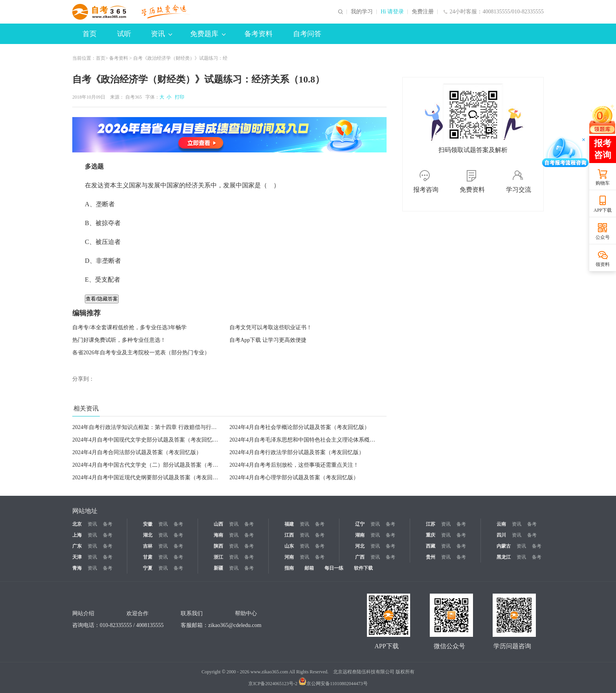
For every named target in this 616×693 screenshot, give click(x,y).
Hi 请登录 (392, 12)
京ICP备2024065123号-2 (273, 684)
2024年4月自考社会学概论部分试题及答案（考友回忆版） (300, 427)
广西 (360, 557)
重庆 (431, 535)
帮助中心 (246, 613)
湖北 (148, 535)
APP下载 (603, 210)
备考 (108, 524)
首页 (90, 34)
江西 (289, 535)
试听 (124, 34)
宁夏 (148, 568)
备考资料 (258, 34)
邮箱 (309, 568)
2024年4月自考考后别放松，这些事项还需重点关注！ (294, 465)
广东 (77, 546)
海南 (218, 535)
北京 (77, 524)
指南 (289, 568)
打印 (178, 97)
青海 (77, 568)
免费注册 (423, 12)
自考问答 (307, 34)
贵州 (431, 557)
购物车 (603, 183)
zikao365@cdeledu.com (235, 625)
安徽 (148, 524)
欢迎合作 (137, 613)
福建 (289, 524)
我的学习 (362, 12)
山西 (218, 524)
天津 (77, 557)
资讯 (161, 34)
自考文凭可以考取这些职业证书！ (271, 327)
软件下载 (363, 568)
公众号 (603, 237)
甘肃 (148, 557)
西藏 (431, 546)
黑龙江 (504, 557)
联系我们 (192, 613)
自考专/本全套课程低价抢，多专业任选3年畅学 (129, 327)
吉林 (148, 546)
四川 (501, 535)
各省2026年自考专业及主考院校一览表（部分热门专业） (141, 353)
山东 (289, 546)
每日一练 (334, 568)
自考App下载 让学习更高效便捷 (268, 340)
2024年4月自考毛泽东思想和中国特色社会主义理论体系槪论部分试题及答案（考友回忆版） (341, 440)
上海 (77, 535)
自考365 (134, 97)
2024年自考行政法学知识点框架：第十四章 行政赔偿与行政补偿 (150, 427)
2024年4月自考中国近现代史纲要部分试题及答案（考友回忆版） (151, 478)
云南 (501, 524)
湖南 (360, 535)
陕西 (218, 546)
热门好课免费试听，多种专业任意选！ (119, 340)
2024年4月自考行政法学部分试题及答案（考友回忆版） (297, 452)
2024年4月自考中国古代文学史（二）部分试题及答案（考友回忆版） (156, 465)
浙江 (218, 557)
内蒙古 (504, 546)
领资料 (603, 264)
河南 (289, 557)
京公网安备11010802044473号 (333, 684)
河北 (360, 546)
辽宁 (360, 524)
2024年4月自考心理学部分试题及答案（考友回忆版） (294, 478)
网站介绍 (83, 613)
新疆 (218, 568)
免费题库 (208, 34)
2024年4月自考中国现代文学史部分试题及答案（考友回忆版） (148, 440)
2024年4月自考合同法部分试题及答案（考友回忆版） (137, 452)
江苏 (431, 524)
